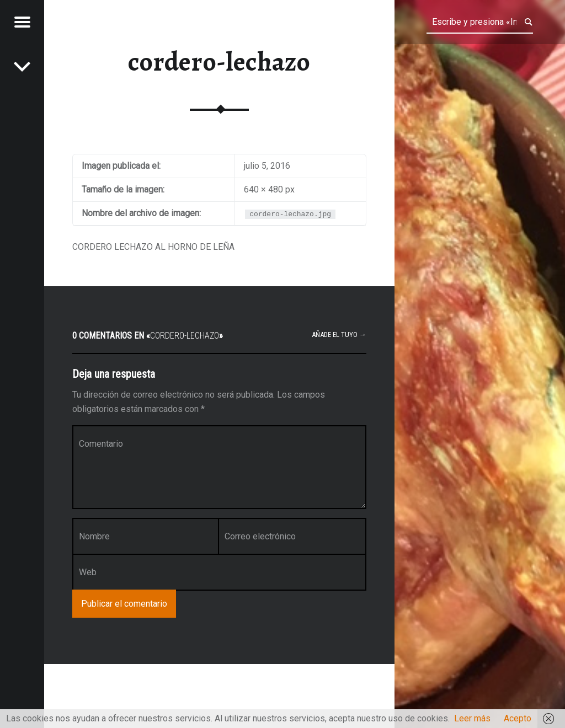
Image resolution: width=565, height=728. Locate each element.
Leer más (472, 718)
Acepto (518, 718)
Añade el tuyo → (339, 334)
